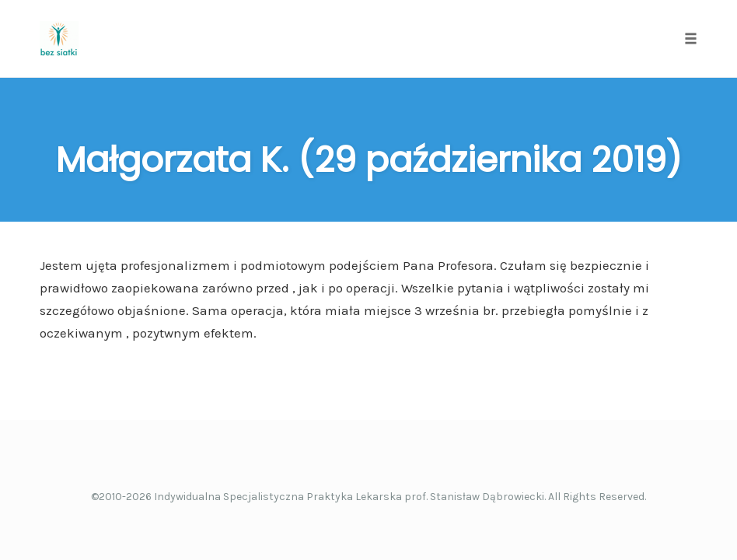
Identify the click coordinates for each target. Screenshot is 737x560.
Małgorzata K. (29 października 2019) (369, 160)
